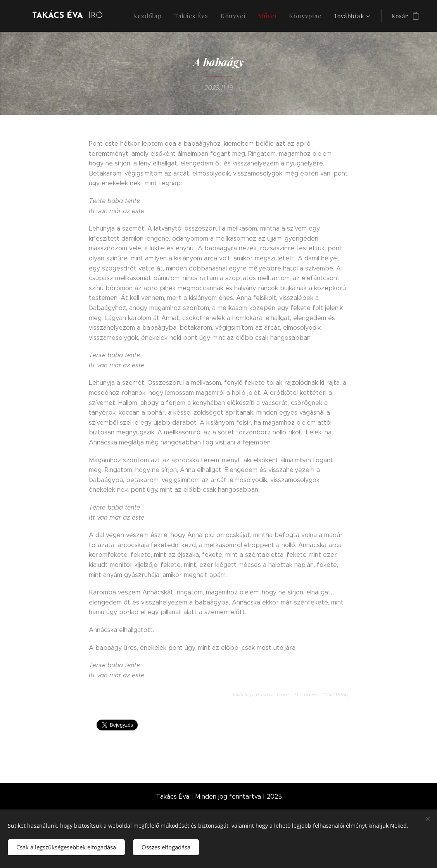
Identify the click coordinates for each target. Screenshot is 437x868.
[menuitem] (168, 16)
